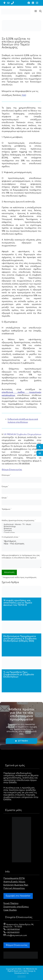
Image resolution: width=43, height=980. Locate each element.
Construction (21, 533)
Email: (5, 498)
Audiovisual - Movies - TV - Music (21, 525)
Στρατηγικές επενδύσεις (16, 907)
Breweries (21, 529)
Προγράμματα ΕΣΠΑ (14, 878)
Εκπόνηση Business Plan (16, 885)
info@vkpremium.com (15, 935)
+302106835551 (12, 933)
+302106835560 (12, 930)
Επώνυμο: (6, 475)
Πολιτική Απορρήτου (14, 888)
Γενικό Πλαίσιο (11, 903)
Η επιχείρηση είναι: (10, 537)
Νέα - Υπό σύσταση (21, 544)
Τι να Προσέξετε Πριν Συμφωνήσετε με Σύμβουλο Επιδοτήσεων (19, 674)
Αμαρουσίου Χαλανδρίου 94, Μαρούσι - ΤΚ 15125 (19, 926)
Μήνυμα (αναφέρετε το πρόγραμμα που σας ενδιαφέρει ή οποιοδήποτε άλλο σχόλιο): (21, 557)
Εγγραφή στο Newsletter (18, 896)
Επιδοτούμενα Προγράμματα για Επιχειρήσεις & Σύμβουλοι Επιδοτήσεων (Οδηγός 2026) (20, 639)
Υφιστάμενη (21, 541)
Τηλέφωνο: (7, 509)
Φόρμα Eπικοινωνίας (17, 945)
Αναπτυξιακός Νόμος (14, 882)
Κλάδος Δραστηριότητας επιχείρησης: (19, 520)
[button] (36, 12)
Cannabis (21, 531)
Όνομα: (5, 486)
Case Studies (10, 910)
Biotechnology (21, 527)
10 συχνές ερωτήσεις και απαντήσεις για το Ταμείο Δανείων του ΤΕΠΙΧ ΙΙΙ (18, 603)
